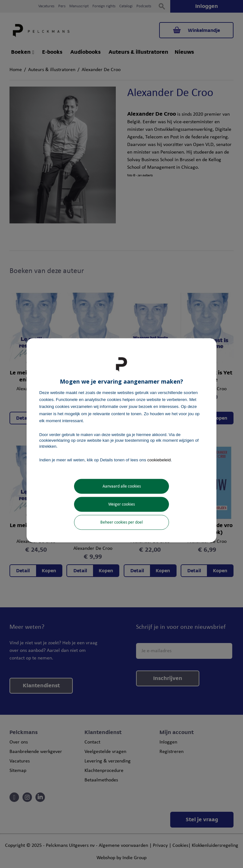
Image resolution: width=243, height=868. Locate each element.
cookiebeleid (159, 460)
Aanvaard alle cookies (122, 486)
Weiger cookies (121, 504)
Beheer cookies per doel (121, 522)
